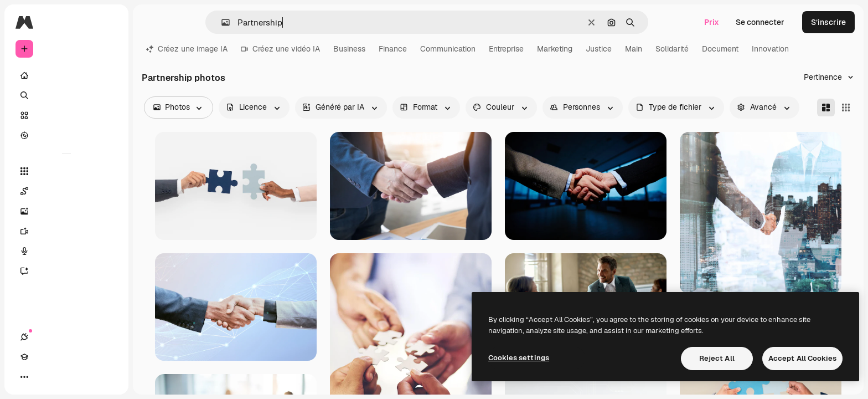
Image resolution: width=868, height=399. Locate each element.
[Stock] (66, 115)
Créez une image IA (187, 49)
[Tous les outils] (66, 171)
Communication (448, 49)
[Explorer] (66, 135)
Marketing (555, 49)
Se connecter (760, 22)
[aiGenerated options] (341, 108)
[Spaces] (66, 191)
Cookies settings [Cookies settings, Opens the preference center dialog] (519, 358)
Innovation (770, 49)
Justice (599, 49)
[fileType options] (676, 108)
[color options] (501, 108)
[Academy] (44, 377)
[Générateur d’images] (66, 211)
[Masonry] (826, 108)
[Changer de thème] (64, 377)
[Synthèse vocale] (66, 251)
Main (634, 49)
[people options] (583, 108)
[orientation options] (426, 108)
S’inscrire (828, 22)
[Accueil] (66, 75)
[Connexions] (24, 377)
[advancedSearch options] (764, 108)
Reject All (717, 358)
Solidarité (672, 49)
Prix (712, 22)
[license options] (254, 108)
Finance (393, 49)
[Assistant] (66, 271)
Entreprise (506, 49)
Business (349, 49)
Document (720, 49)
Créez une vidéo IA (280, 49)
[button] (221, 22)
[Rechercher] (66, 95)
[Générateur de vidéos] (66, 231)
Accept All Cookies (802, 358)
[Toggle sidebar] (108, 22)
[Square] (846, 108)
